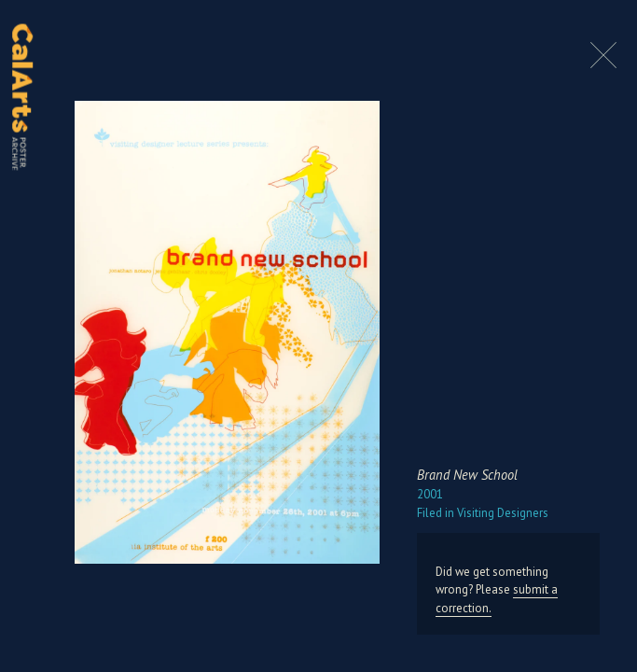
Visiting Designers (483, 513)
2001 (430, 494)
